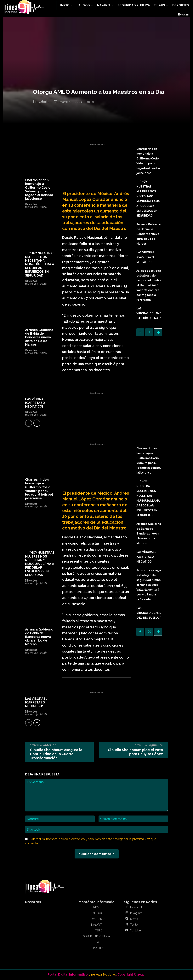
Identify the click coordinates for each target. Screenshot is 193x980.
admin (44, 102)
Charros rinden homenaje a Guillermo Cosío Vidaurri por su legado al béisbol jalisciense (39, 189)
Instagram (136, 913)
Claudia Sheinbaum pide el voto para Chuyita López (135, 752)
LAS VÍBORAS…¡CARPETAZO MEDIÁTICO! (36, 403)
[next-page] (37, 423)
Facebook (136, 907)
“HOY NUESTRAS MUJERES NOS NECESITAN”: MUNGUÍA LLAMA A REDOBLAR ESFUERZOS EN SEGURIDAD (40, 264)
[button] (184, 15)
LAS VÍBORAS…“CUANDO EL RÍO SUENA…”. (149, 313)
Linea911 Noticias (102, 974)
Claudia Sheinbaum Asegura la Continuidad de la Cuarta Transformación (56, 754)
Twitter (134, 925)
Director (31, 204)
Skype (134, 919)
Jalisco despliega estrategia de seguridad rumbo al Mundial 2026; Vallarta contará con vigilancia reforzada (149, 285)
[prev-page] (29, 423)
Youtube (135, 930)
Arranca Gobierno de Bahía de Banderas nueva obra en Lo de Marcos (39, 337)
